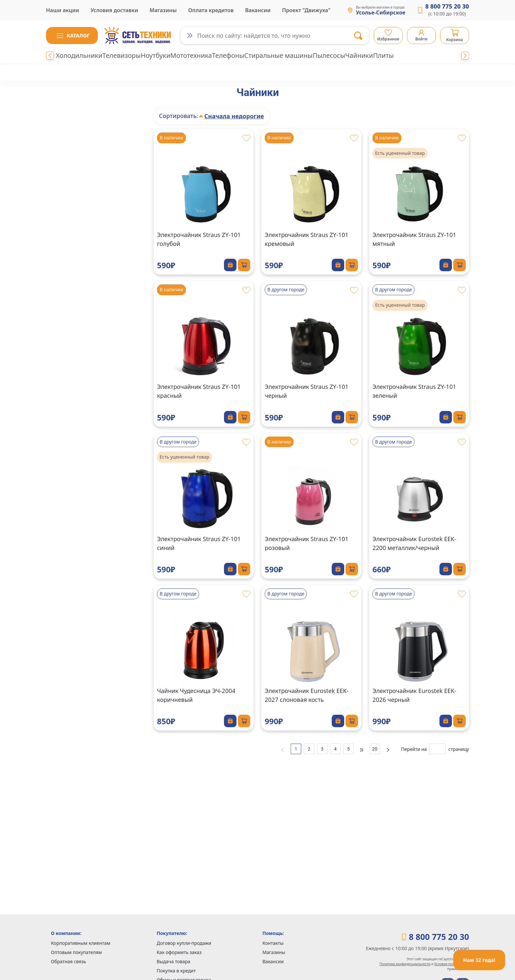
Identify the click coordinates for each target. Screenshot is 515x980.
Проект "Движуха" (306, 10)
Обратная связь (68, 961)
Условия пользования (452, 964)
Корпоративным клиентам (81, 943)
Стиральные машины (278, 55)
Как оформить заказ (179, 952)
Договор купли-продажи (184, 943)
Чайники (359, 55)
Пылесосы (329, 55)
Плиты (383, 55)
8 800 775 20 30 (447, 6)
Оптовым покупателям (76, 952)
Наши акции (63, 10)
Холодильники (79, 55)
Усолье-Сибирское (381, 13)
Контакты (273, 943)
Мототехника (191, 55)
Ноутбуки (155, 55)
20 (375, 749)
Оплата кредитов (211, 10)
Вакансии (258, 10)
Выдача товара (173, 961)
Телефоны (228, 55)
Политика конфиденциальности (405, 964)
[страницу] (437, 749)
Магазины (163, 10)
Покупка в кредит (176, 971)
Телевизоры (122, 55)
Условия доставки (114, 10)
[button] (72, 36)
